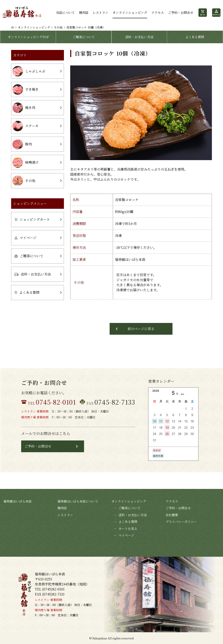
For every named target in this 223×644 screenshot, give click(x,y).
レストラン (100, 12)
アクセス (158, 12)
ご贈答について (84, 37)
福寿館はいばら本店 (18, 501)
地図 (83, 584)
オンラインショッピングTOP (28, 37)
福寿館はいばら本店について (78, 501)
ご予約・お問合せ (181, 12)
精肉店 (84, 12)
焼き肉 (24, 108)
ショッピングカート (32, 219)
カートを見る (124, 529)
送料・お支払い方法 (139, 37)
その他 (58, 27)
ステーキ (25, 126)
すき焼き (25, 89)
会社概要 (172, 515)
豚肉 (22, 144)
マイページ (25, 238)
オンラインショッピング (130, 12)
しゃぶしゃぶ (29, 71)
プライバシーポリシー (181, 522)
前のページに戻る (141, 329)
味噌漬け (25, 163)
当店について (65, 12)
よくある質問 (195, 37)
